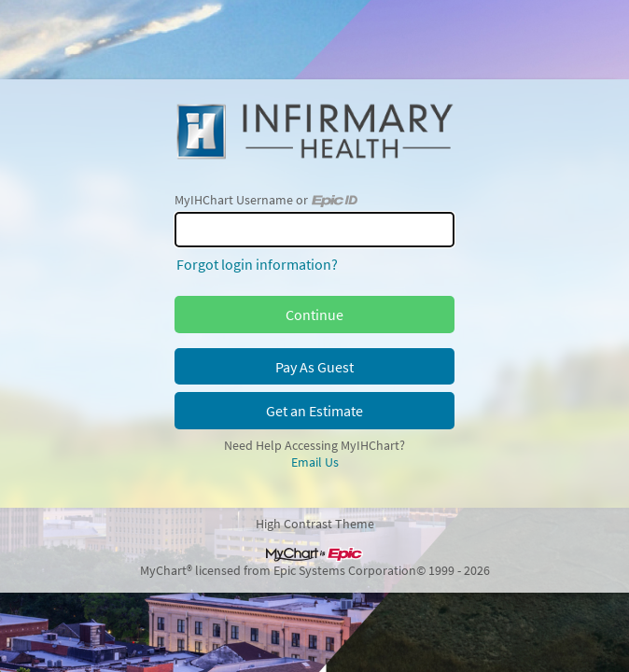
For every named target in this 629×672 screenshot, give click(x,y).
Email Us (315, 462)
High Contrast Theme (315, 524)
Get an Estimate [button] (314, 411)
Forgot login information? (257, 264)
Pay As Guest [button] (314, 367)
